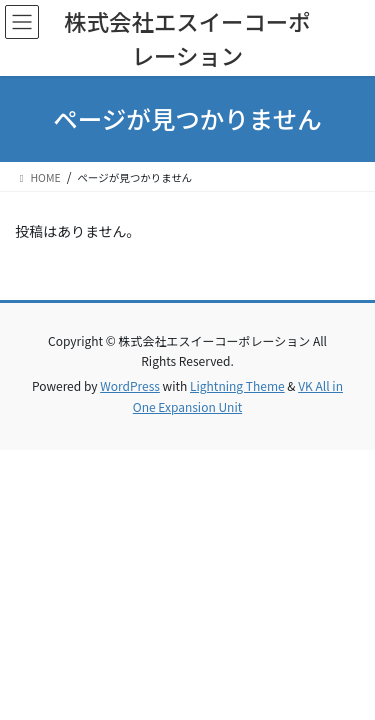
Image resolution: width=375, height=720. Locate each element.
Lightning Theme (237, 385)
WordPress (130, 385)
